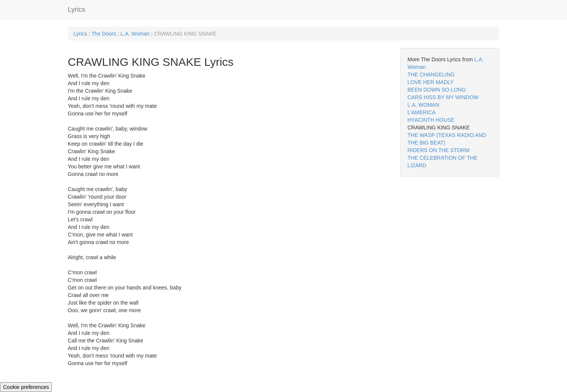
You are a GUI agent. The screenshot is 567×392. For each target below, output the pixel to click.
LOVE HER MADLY (431, 82)
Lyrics (76, 9)
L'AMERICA (422, 112)
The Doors (104, 34)
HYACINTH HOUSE (431, 120)
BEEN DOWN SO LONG (437, 90)
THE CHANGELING (431, 75)
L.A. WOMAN (424, 105)
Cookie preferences (26, 387)
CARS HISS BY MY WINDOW (443, 97)
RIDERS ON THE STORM (439, 150)
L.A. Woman (135, 34)
